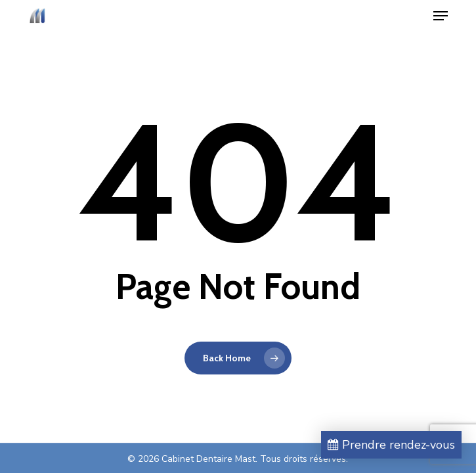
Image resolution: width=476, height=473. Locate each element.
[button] (441, 16)
